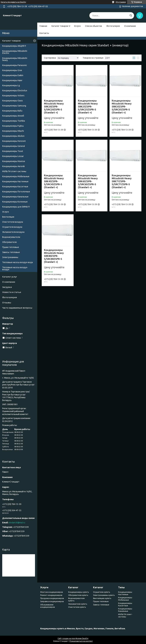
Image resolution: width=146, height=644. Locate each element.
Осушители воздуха (12, 227)
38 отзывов (121, 2)
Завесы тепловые (11, 252)
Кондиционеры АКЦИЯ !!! (14, 46)
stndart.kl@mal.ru (17, 523)
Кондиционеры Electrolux (15, 91)
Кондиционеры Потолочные (16, 192)
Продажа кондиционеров (52, 598)
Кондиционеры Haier (12, 80)
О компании (130, 26)
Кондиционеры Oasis (13, 101)
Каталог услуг (10, 277)
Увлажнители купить (78, 604)
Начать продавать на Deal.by (13, 2)
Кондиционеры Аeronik (13, 166)
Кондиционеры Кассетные (15, 187)
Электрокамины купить (104, 595)
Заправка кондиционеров (52, 601)
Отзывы (7, 303)
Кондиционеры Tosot (13, 151)
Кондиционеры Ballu (12, 111)
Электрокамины (10, 257)
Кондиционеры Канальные (15, 197)
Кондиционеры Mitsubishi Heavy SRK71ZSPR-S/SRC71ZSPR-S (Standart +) (122, 181)
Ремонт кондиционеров (51, 595)
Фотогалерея (113, 26)
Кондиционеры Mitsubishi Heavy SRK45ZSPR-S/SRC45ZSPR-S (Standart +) (54, 181)
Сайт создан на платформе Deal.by (73, 638)
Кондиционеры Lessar (13, 156)
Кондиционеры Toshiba (14, 121)
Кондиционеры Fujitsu (13, 126)
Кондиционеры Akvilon (13, 136)
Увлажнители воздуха (13, 232)
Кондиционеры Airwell (13, 116)
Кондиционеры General (14, 146)
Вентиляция (8, 217)
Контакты (44, 33)
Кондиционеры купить (79, 592)
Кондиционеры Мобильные (16, 176)
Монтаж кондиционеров (52, 592)
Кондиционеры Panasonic (15, 65)
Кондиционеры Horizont (14, 141)
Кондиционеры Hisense (14, 161)
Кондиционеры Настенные (15, 181)
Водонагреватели (11, 237)
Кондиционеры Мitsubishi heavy (15, 59)
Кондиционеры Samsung (14, 106)
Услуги (77, 26)
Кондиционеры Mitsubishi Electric (15, 52)
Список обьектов (93, 26)
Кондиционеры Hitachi (13, 131)
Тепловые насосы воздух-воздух (15, 268)
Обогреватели (9, 242)
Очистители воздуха (13, 222)
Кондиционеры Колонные (15, 202)
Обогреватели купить (78, 595)
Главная (43, 26)
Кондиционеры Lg (11, 85)
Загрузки (7, 287)
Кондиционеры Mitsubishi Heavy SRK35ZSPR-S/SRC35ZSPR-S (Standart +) (122, 107)
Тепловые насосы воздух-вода (18, 262)
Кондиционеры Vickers (13, 96)
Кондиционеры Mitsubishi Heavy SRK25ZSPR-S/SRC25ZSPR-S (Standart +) (88, 107)
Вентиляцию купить (102, 598)
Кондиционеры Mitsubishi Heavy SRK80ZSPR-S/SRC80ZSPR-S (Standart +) (54, 256)
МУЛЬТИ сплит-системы (14, 171)
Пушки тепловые (11, 247)
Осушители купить (102, 592)
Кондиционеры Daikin (13, 75)
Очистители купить (77, 607)
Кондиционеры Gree (12, 70)
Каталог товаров (60, 26)
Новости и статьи (12, 292)
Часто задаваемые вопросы (17, 308)
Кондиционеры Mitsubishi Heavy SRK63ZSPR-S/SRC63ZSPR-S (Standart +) (88, 181)
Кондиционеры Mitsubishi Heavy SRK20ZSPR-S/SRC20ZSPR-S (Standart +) (54, 107)
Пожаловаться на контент (81, 641)
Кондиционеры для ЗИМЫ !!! (16, 207)
